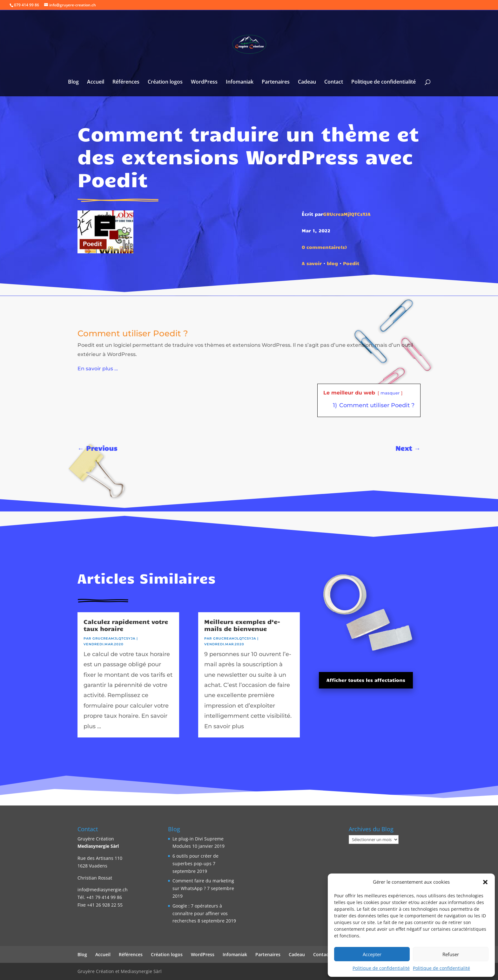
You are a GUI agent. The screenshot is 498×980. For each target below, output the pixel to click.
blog (332, 263)
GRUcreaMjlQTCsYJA (347, 214)
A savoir (312, 263)
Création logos (165, 82)
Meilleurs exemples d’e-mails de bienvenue (242, 625)
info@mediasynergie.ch (103, 890)
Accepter (372, 954)
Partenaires (276, 82)
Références (126, 82)
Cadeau (307, 82)
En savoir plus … (98, 369)
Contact (334, 82)
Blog (73, 82)
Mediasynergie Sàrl (98, 846)
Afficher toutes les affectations (366, 680)
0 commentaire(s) (324, 247)
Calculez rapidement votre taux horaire (126, 625)
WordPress (204, 82)
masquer (390, 393)
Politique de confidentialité (381, 968)
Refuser (451, 954)
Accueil (96, 82)
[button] (485, 882)
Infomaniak (240, 82)
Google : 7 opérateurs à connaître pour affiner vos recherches (200, 913)
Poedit (351, 263)
